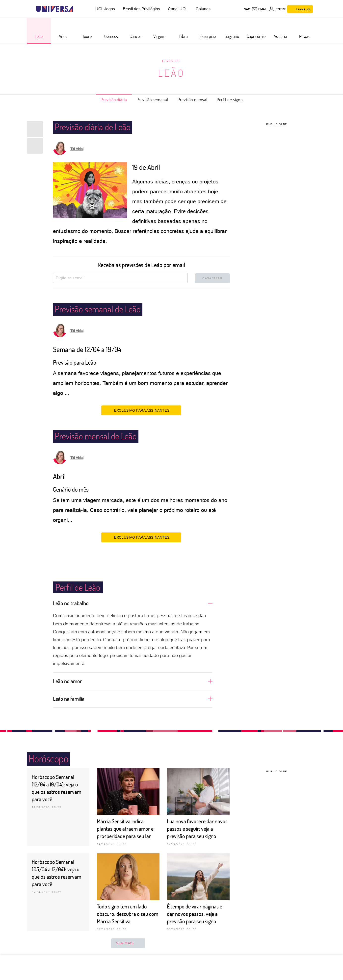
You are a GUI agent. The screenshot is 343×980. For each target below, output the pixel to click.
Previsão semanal (152, 100)
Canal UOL (178, 9)
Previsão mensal (192, 100)
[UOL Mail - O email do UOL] (259, 9)
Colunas (203, 9)
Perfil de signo (230, 100)
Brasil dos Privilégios (141, 9)
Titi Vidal (77, 149)
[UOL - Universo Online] (78, 9)
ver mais (128, 943)
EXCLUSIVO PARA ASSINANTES (141, 410)
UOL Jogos (105, 9)
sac (247, 9)
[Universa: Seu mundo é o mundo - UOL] (55, 9)
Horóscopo (171, 61)
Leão (171, 73)
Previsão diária (114, 100)
